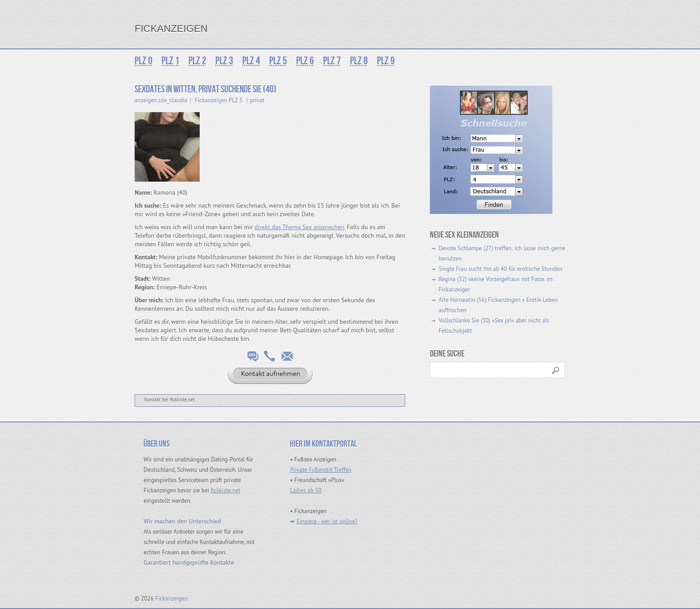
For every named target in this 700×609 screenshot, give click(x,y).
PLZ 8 (359, 61)
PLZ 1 (171, 61)
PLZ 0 (144, 61)
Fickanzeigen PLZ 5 (219, 100)
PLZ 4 (251, 61)
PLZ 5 (278, 61)
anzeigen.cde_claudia (161, 100)
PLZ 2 (197, 61)
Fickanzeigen (171, 28)
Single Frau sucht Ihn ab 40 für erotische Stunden (501, 269)
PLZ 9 (386, 61)
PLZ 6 (305, 61)
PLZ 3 (224, 61)
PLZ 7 (332, 61)
